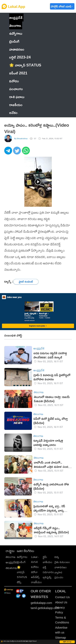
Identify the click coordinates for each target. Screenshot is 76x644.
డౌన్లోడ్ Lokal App (67, 642)
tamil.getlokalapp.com (45, 608)
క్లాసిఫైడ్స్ (47, 577)
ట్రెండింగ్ (21, 562)
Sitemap (61, 638)
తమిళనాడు (12, 568)
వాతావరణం (61, 567)
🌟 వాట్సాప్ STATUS (22, 572)
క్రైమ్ (45, 557)
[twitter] (18, 152)
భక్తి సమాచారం (48, 570)
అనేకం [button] (14, 113)
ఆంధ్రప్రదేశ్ (16, 17)
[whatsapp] (26, 152)
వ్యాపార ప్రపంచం (59, 575)
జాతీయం (47, 562)
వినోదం (35, 567)
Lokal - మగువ (35, 559)
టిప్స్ (19, 582)
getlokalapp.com (41, 603)
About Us (61, 602)
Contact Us (62, 597)
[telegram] (9, 152)
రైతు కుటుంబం (62, 562)
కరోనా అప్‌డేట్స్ (35, 574)
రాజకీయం (36, 582)
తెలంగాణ (15, 25)
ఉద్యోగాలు (22, 557)
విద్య (57, 557)
